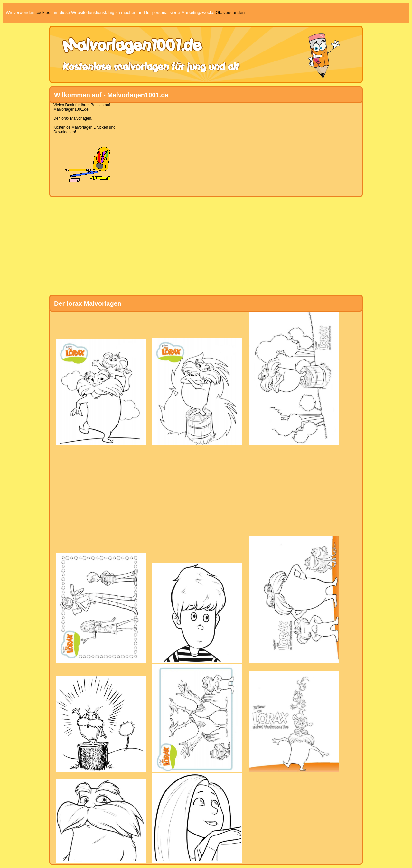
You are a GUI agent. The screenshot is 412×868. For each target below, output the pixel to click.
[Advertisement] (203, 148)
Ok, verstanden (230, 12)
